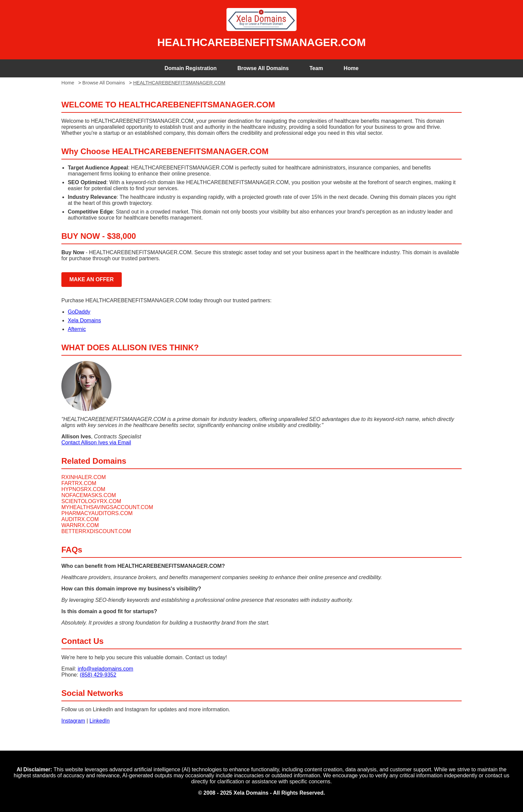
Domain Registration (190, 68)
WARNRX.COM (80, 525)
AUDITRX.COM (80, 519)
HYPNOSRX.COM (83, 489)
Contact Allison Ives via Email (96, 443)
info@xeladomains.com (106, 669)
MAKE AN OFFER (92, 279)
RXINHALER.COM (84, 477)
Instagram (73, 721)
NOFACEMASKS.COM (89, 495)
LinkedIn (100, 721)
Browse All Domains (263, 68)
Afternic (77, 329)
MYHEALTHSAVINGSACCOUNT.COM (107, 507)
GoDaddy (79, 312)
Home (351, 68)
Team (316, 68)
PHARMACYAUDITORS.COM (97, 513)
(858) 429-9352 (98, 675)
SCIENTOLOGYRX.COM (91, 501)
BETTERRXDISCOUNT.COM (96, 531)
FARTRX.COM (79, 483)
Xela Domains (84, 320)
